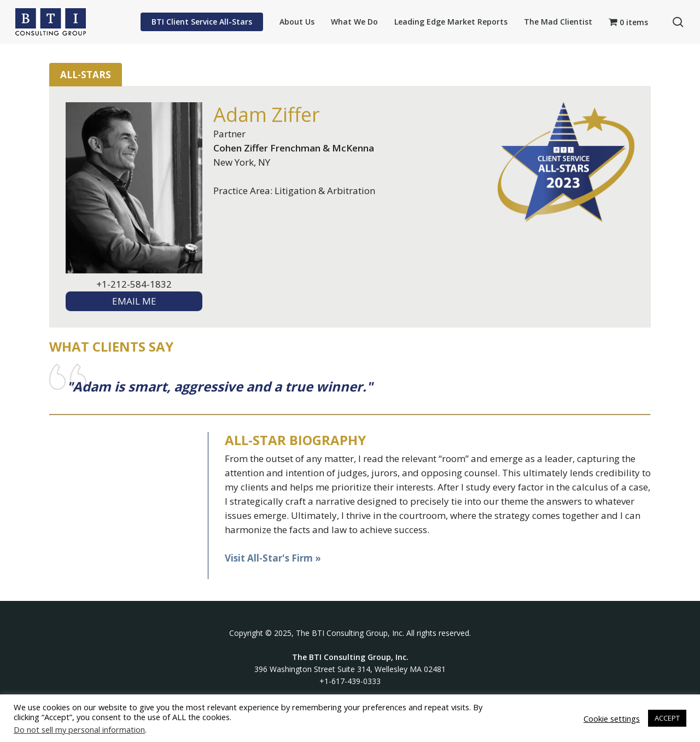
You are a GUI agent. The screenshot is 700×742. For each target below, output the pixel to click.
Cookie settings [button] (612, 718)
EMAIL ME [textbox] (134, 301)
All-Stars (86, 75)
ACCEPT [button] (667, 718)
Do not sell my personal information (79, 729)
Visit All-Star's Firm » (273, 558)
